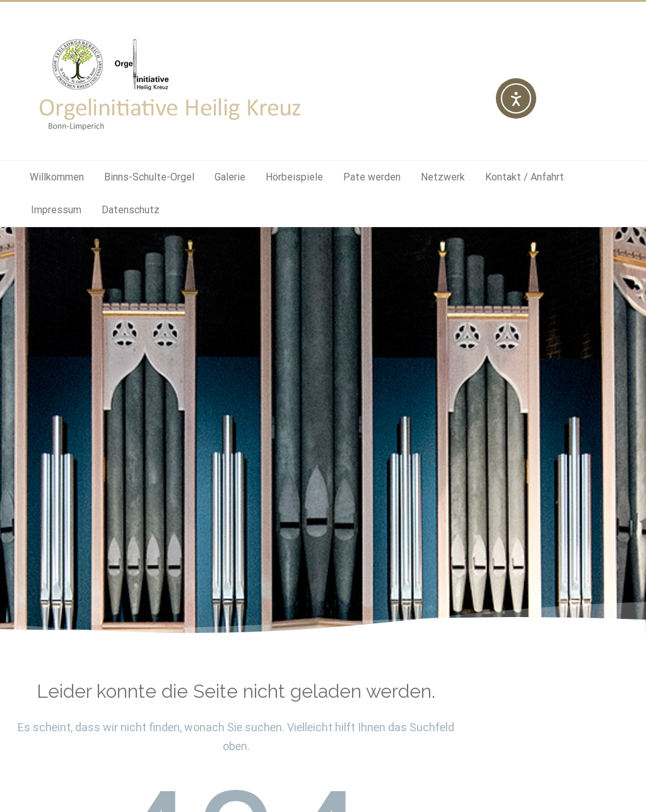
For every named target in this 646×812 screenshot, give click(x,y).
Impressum (56, 210)
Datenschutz (131, 210)
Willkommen (57, 177)
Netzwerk (443, 177)
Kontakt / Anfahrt (525, 177)
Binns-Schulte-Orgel (149, 177)
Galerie (230, 177)
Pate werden (372, 177)
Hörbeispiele (294, 177)
